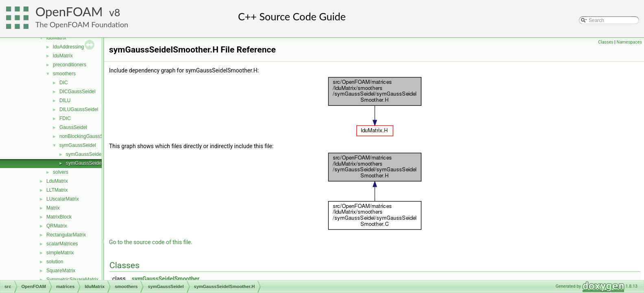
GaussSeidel (73, 127)
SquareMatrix (61, 271)
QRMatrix (57, 226)
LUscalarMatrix (63, 199)
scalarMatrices (62, 244)
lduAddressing (68, 47)
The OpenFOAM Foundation (82, 24)
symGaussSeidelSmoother (166, 279)
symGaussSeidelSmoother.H (97, 163)
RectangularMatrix (66, 235)
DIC (64, 83)
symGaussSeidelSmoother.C (97, 154)
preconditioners (70, 65)
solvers (61, 172)
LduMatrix (57, 181)
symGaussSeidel (78, 145)
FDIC (65, 118)
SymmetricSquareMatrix (72, 280)
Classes (606, 42)
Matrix (53, 208)
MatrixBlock (59, 217)
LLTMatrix (57, 190)
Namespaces (629, 42)
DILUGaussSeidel (79, 109)
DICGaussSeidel (77, 92)
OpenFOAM (69, 12)
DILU (65, 101)
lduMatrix (56, 38)
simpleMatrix (60, 253)
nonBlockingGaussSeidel (86, 136)
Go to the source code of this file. (151, 242)
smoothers (64, 74)
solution (55, 262)
